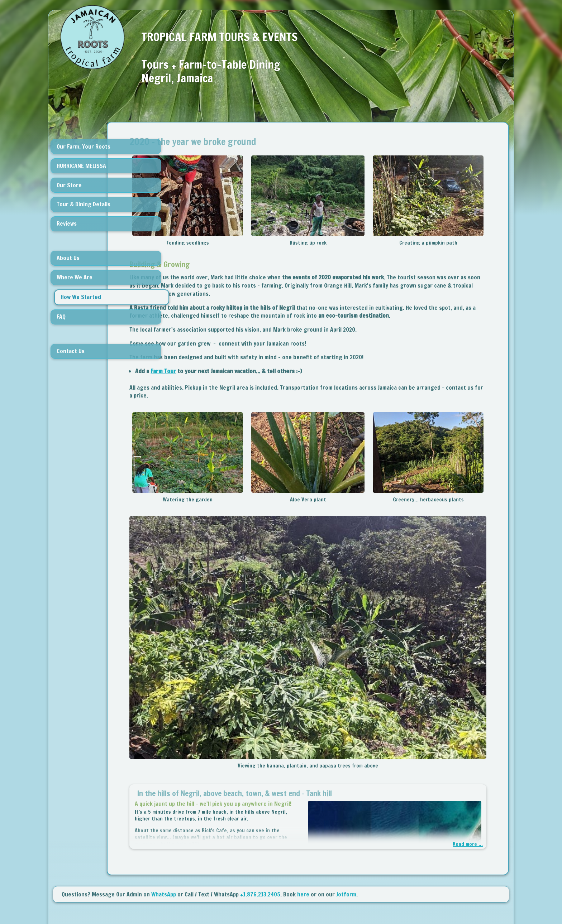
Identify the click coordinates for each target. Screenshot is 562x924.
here (303, 864)
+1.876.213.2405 (260, 864)
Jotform (346, 864)
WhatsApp (164, 864)
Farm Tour (220, 379)
